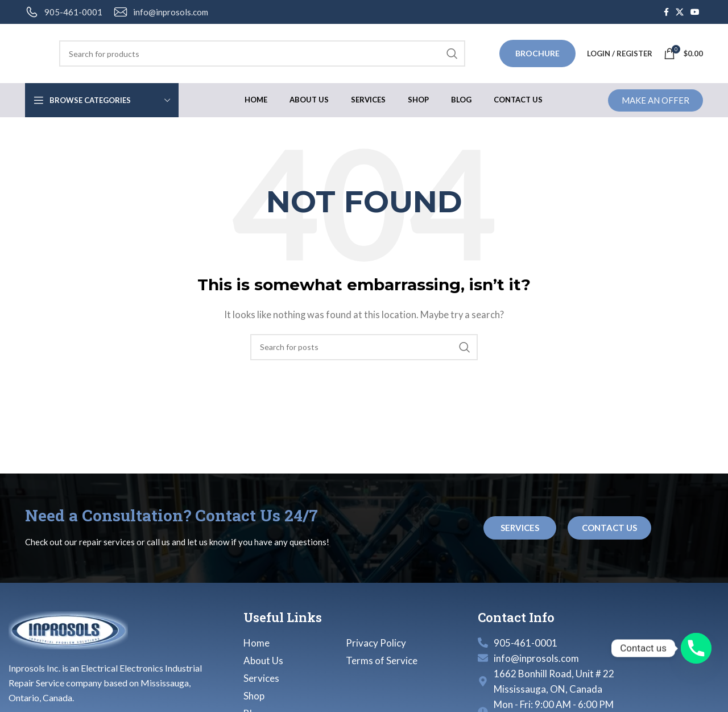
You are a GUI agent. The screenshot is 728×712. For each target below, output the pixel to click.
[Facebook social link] (666, 12)
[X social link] (680, 12)
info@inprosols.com (171, 12)
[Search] (262, 53)
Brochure (537, 53)
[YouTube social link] (695, 12)
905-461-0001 (73, 12)
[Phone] (696, 648)
